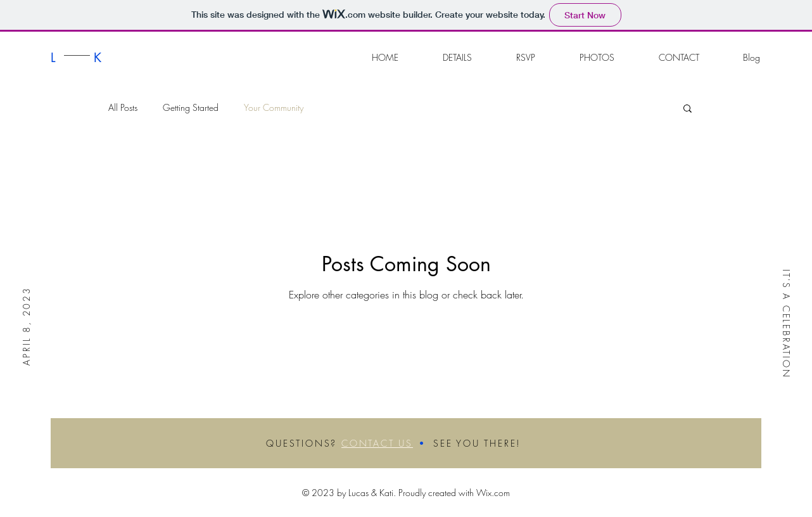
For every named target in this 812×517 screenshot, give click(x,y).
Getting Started (191, 107)
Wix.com (493, 493)
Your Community (274, 107)
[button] (688, 109)
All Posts (123, 107)
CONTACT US (377, 443)
